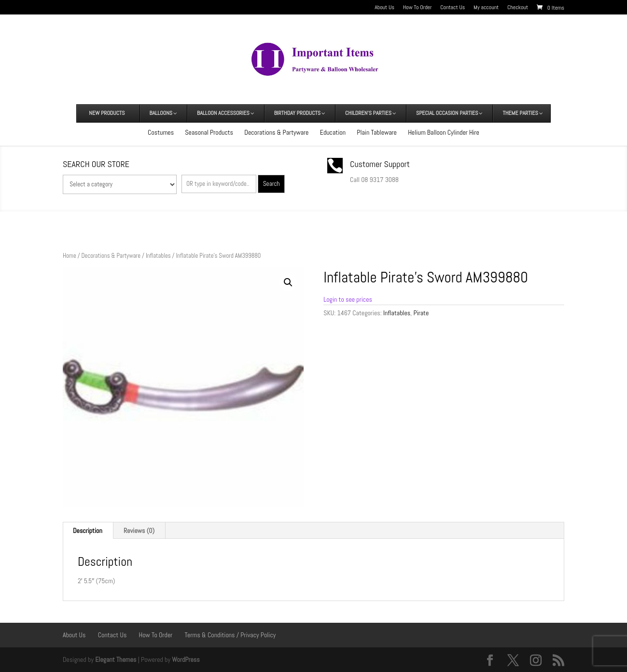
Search (272, 184)
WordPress (186, 659)
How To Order (418, 8)
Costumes (161, 132)
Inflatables (158, 256)
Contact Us (453, 8)
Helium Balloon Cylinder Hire (444, 132)
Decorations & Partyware (276, 132)
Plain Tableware (377, 132)
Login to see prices (348, 299)
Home (70, 256)
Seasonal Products (209, 132)
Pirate (421, 313)
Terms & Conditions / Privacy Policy (230, 635)
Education (333, 132)
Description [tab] (88, 531)
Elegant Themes (116, 659)
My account (486, 8)
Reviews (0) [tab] (139, 531)
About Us (384, 8)
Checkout (518, 8)
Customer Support (380, 164)
